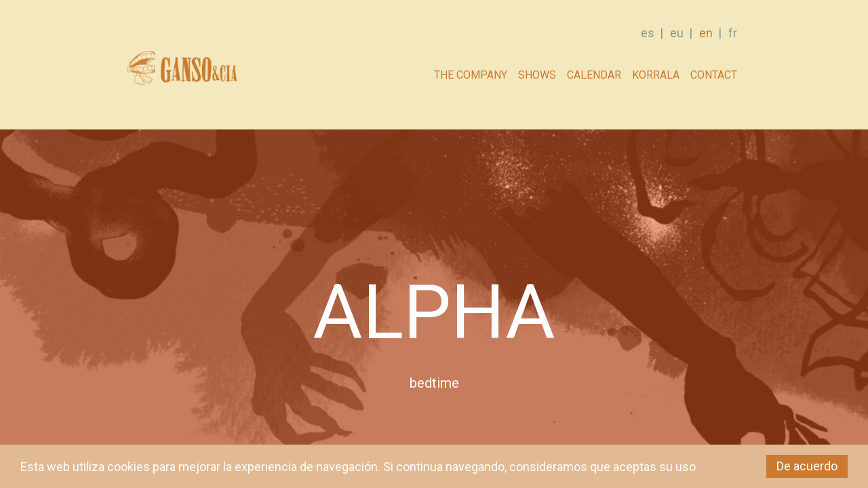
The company (471, 75)
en (706, 33)
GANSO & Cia (181, 72)
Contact (714, 75)
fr (733, 33)
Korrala (656, 75)
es (648, 33)
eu (677, 33)
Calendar (594, 75)
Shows (537, 75)
